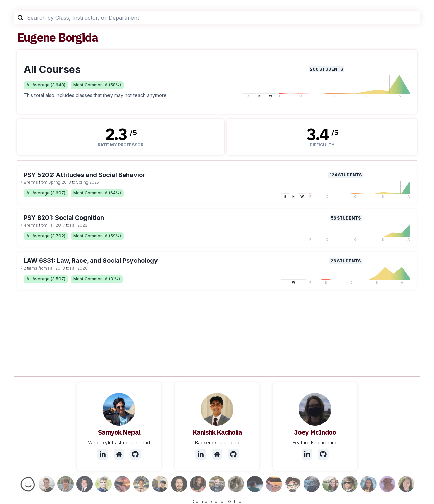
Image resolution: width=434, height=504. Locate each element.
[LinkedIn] (103, 454)
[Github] (135, 454)
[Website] (119, 454)
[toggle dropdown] (21, 182)
